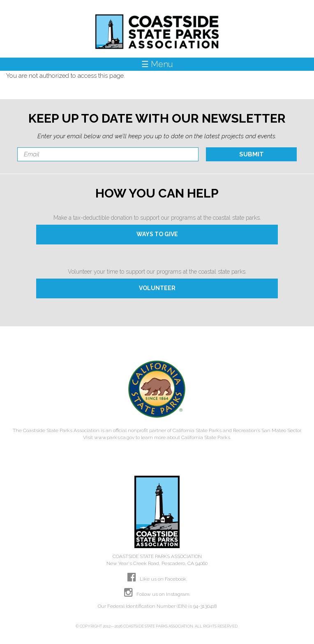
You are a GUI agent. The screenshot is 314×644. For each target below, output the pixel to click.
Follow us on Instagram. (157, 594)
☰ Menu (157, 64)
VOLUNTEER (157, 288)
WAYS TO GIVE (157, 234)
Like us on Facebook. (157, 579)
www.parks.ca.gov (114, 437)
